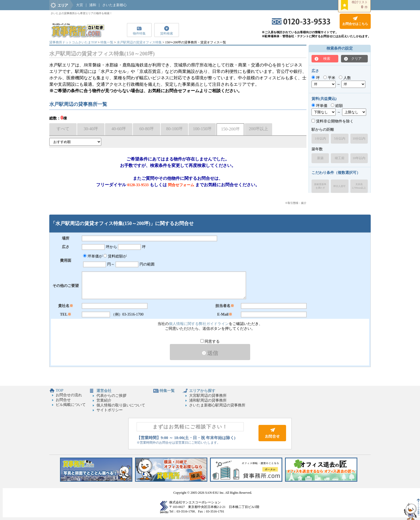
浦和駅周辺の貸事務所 (208, 400)
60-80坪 (146, 129)
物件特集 (139, 33)
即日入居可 (340, 186)
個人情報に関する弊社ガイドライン (199, 324)
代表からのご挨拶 (111, 396)
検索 (327, 59)
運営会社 (104, 391)
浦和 (93, 5)
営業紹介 (104, 400)
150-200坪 (230, 129)
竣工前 (340, 158)
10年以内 (359, 158)
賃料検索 (167, 33)
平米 (329, 78)
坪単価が (93, 256)
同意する (210, 341)
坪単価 (319, 106)
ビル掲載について (71, 405)
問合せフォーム (181, 185)
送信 (210, 353)
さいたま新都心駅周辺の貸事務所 (217, 405)
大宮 (80, 5)
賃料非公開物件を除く (333, 121)
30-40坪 (91, 129)
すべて (63, 129)
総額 (337, 106)
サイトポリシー (110, 410)
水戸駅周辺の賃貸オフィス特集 (139, 42)
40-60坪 (119, 129)
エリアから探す (202, 391)
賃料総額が (115, 256)
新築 (320, 158)
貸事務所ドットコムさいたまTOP (73, 42)
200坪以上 (258, 129)
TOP (60, 390)
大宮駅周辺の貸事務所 (208, 396)
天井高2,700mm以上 (359, 186)
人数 (345, 78)
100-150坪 (202, 129)
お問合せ (63, 400)
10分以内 (359, 139)
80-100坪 (174, 129)
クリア (356, 59)
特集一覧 (107, 42)
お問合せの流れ (69, 395)
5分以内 (340, 139)
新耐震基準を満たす (320, 186)
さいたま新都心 (115, 5)
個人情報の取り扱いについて (121, 405)
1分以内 (320, 139)
